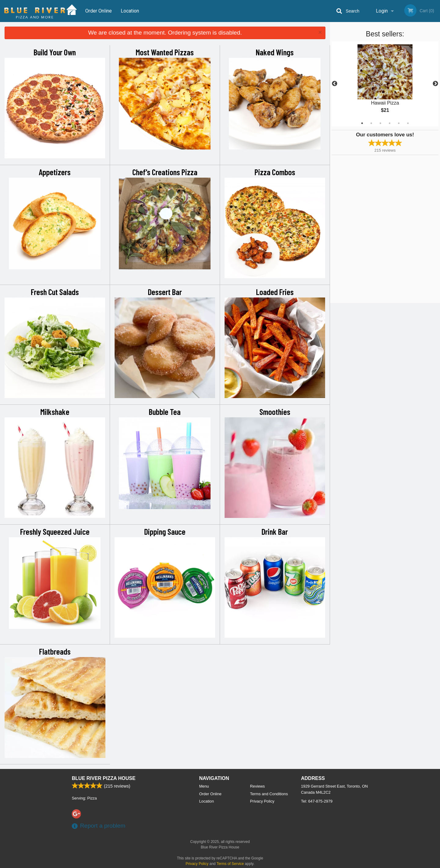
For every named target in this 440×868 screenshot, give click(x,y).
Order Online (99, 11)
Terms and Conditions (269, 794)
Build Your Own (55, 52)
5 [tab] (399, 123)
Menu (204, 786)
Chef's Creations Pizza (165, 172)
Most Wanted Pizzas (165, 52)
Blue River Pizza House (104, 778)
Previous (335, 84)
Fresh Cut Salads (55, 292)
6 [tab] (408, 123)
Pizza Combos (275, 172)
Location (130, 11)
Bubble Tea (165, 412)
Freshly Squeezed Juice (55, 531)
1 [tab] (362, 123)
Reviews (257, 786)
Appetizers (55, 172)
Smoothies (275, 412)
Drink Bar (275, 531)
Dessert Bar (165, 292)
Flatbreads (55, 651)
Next (435, 84)
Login (382, 11)
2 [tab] (371, 123)
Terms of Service (230, 864)
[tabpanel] (385, 84)
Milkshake (55, 412)
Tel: (317, 801)
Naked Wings (275, 52)
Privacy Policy (262, 801)
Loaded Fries (275, 292)
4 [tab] (390, 123)
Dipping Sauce (165, 531)
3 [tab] (380, 123)
